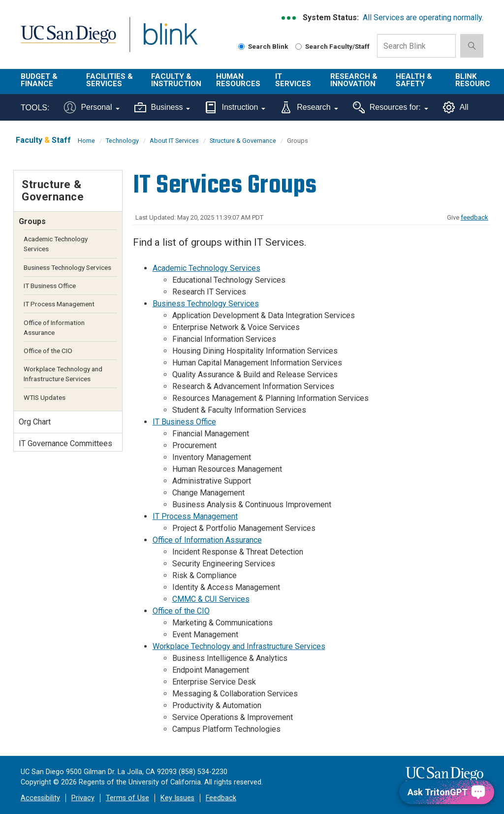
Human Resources (238, 80)
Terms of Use (127, 798)
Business (162, 107)
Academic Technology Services (206, 268)
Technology (122, 141)
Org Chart (35, 422)
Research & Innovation (354, 80)
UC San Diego (65, 40)
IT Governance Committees (65, 443)
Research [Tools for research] (309, 107)
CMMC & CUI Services (211, 599)
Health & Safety (414, 80)
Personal (92, 107)
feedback (474, 217)
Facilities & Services (110, 80)
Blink (161, 40)
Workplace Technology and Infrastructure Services (239, 646)
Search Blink (263, 46)
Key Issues (177, 798)
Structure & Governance (243, 141)
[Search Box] (416, 46)
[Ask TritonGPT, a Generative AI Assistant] (447, 792)
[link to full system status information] (289, 18)
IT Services (293, 80)
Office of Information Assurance (207, 540)
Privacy (83, 798)
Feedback (221, 798)
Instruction (235, 107)
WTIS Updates (45, 397)
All (456, 107)
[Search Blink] (241, 47)
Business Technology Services (206, 304)
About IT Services (174, 141)
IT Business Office (184, 422)
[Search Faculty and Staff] (299, 47)
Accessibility (40, 798)
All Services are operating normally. (423, 17)
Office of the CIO (181, 611)
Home (86, 141)
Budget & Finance (39, 80)
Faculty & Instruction (176, 80)
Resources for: (391, 107)
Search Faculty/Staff (332, 46)
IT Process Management (195, 516)
